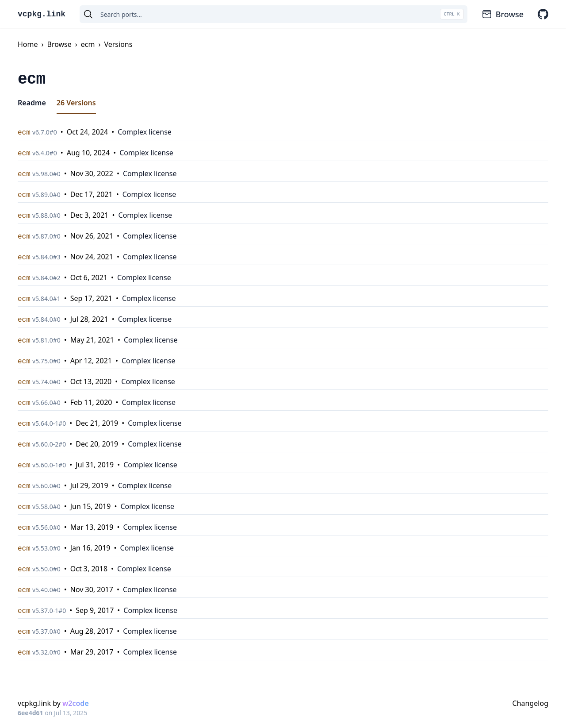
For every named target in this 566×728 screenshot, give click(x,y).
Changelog (530, 703)
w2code (76, 703)
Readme (32, 103)
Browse (503, 14)
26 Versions (76, 103)
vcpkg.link (42, 14)
